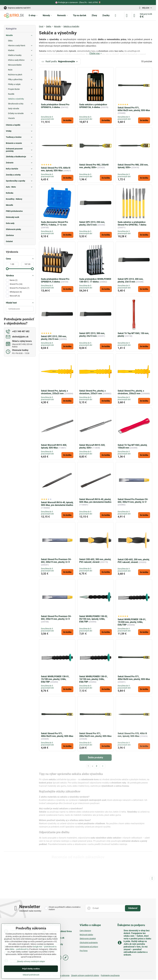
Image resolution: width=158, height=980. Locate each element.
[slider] (7, 269)
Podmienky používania (110, 975)
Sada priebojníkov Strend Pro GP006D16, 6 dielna (55, 106)
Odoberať (133, 908)
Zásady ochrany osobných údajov (85, 975)
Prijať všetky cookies (31, 969)
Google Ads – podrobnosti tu (45, 947)
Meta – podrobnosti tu (19, 949)
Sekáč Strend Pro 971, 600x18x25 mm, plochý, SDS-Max (134, 109)
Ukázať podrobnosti (31, 975)
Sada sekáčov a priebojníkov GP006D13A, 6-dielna (93, 106)
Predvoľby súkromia (61, 975)
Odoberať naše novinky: (30, 911)
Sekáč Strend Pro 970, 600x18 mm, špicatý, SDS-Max (56, 169)
